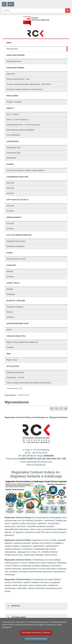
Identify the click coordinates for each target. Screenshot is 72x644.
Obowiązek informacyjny (16, 241)
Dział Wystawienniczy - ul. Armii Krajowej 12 (23, 125)
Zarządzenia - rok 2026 (15, 378)
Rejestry (10, 312)
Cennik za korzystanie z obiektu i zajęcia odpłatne (26, 170)
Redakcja (10, 347)
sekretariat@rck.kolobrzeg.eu (39, 462)
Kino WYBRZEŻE (13, 135)
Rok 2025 (10, 188)
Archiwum (10, 193)
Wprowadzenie (12, 49)
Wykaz (9, 330)
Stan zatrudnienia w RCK (16, 259)
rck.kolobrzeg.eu (38, 465)
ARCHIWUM (11, 158)
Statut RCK (11, 74)
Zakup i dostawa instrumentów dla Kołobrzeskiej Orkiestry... (29, 383)
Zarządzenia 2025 (13, 153)
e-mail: (23, 462)
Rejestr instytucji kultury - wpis (18, 79)
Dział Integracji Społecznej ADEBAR (20, 130)
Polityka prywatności (36, 639)
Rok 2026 (10, 183)
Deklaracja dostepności (15, 372)
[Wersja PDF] (56, 408)
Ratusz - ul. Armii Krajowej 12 (18, 120)
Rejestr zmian (12, 360)
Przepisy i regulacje (14, 102)
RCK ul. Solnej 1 (13, 114)
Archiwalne (11, 294)
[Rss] (4, 4)
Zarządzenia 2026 (13, 148)
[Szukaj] (68, 11)
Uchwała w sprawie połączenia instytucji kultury (25, 89)
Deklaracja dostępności (15, 246)
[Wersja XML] (61, 408)
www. (29, 465)
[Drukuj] (66, 408)
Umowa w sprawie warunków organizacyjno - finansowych (29, 84)
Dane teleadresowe (14, 61)
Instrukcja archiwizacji (15, 307)
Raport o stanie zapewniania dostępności (22, 342)
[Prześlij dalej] (52, 408)
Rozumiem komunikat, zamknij (36, 633)
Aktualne (10, 271)
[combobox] (34, 10)
